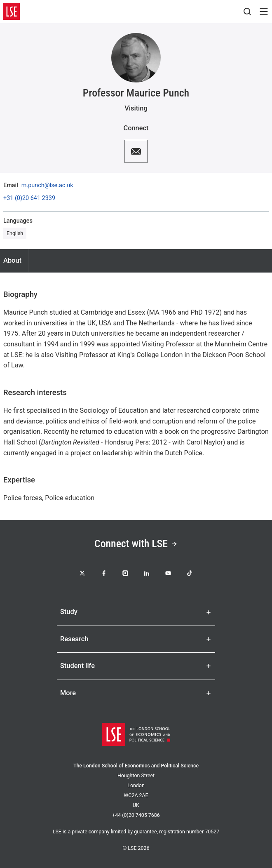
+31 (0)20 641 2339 (29, 198)
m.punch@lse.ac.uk (47, 186)
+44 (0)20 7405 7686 (136, 815)
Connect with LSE (136, 543)
